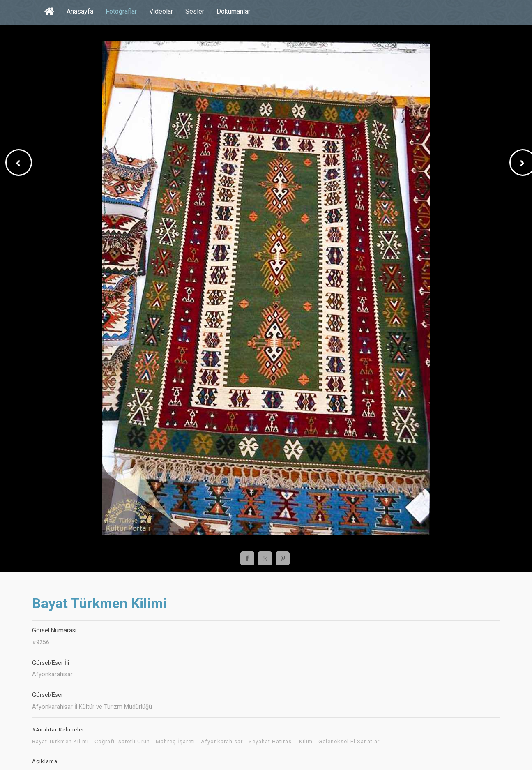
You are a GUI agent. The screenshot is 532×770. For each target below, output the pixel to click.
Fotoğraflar (121, 11)
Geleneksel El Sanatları (350, 742)
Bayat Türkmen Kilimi (60, 742)
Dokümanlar (233, 11)
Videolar (161, 11)
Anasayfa (80, 11)
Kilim (306, 742)
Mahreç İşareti (175, 742)
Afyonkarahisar (222, 742)
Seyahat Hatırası (271, 742)
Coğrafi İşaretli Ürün (122, 742)
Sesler (195, 11)
